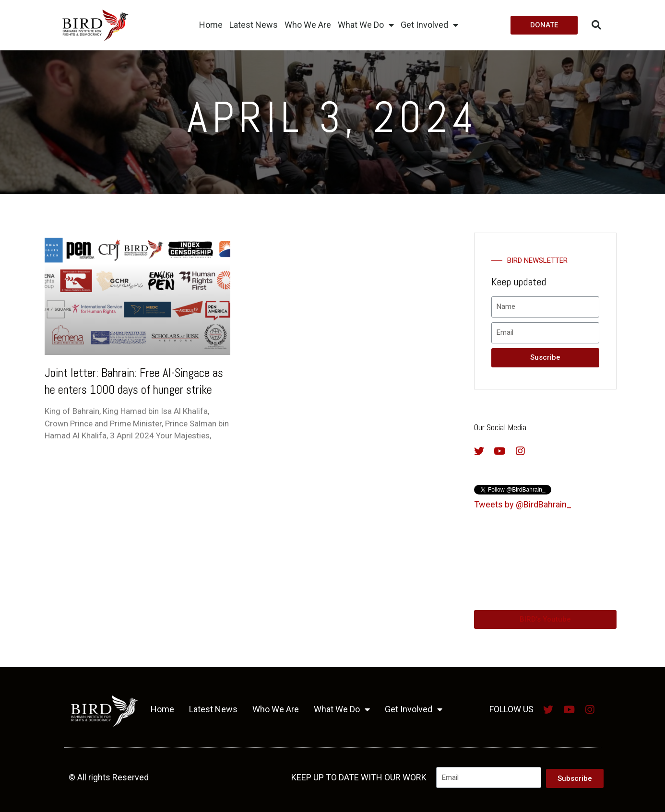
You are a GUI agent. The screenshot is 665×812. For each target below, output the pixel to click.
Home (211, 25)
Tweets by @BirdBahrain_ (523, 504)
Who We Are (308, 25)
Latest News (254, 25)
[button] (544, 25)
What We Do (366, 25)
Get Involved (429, 25)
